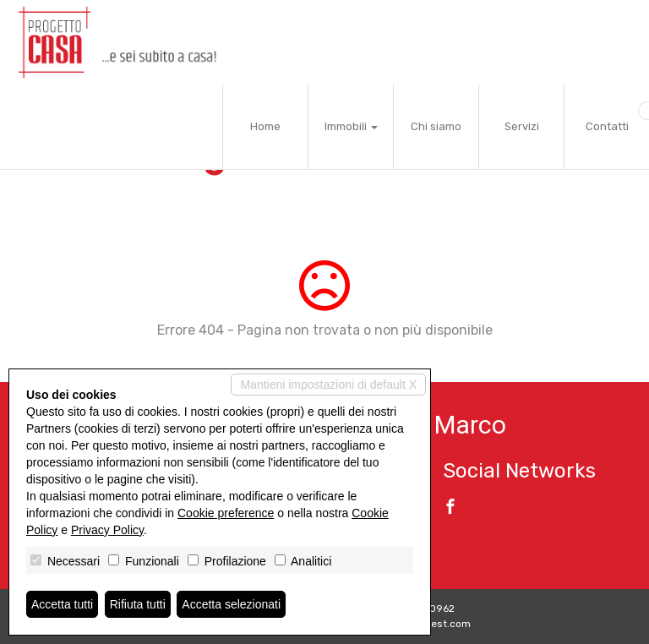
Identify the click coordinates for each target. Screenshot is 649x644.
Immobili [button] (351, 126)
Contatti (607, 126)
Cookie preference (226, 513)
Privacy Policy (107, 530)
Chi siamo (436, 126)
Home (265, 126)
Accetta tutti (62, 604)
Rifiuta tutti (138, 604)
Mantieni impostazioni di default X (328, 385)
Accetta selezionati (231, 604)
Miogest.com (439, 624)
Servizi (522, 126)
